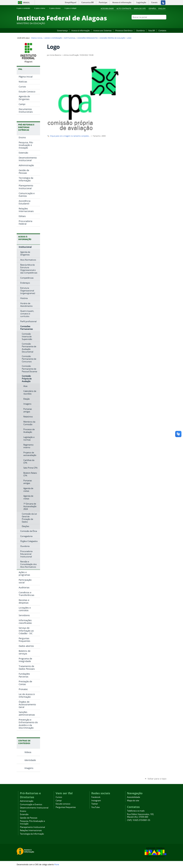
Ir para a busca (56, 8)
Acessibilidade (107, 8)
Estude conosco (63, 804)
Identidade (30, 760)
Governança (62, 30)
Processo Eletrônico (124, 30)
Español (153, 8)
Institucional (70, 38)
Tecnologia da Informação (32, 834)
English (162, 8)
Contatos (162, 30)
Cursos (59, 797)
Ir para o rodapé (72, 8)
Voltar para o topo (157, 779)
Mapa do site (140, 8)
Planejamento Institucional (32, 827)
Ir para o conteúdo (25, 8)
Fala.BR (152, 30)
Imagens (29, 768)
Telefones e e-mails (136, 811)
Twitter (161, 23)
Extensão (24, 814)
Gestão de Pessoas (29, 818)
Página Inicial (37, 38)
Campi (59, 801)
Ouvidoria (140, 30)
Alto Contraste (124, 8)
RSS (165, 23)
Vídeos (28, 752)
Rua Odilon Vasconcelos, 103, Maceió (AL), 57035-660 (140, 816)
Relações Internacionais (31, 830)
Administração (27, 801)
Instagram (157, 23)
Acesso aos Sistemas (102, 30)
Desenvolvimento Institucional (34, 808)
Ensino (23, 811)
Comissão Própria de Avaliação (112, 38)
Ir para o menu (41, 8)
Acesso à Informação (81, 30)
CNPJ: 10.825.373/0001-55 (139, 820)
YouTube (153, 23)
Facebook (149, 23)
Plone (57, 864)
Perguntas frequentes (66, 807)
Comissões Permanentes (87, 38)
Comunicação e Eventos (31, 804)
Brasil (26, 3)
